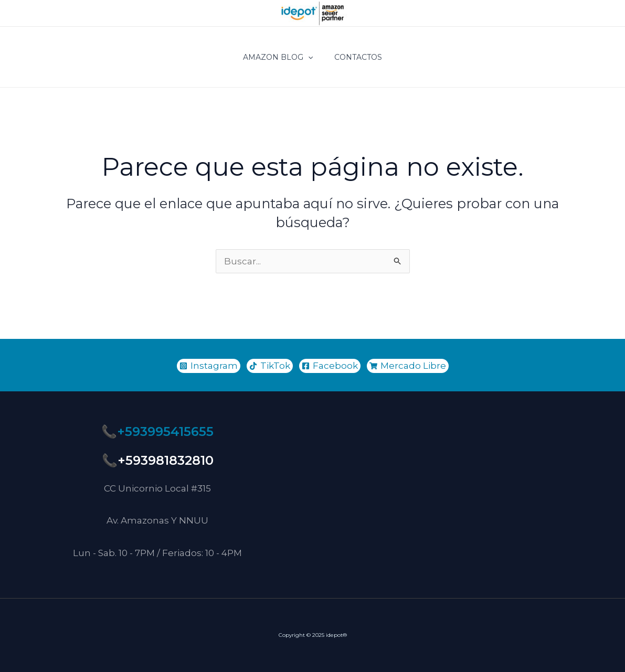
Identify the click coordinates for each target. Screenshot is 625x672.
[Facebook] (330, 366)
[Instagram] (209, 366)
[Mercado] (408, 366)
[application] (308, 57)
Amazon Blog (278, 57)
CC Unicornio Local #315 (157, 488)
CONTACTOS (358, 57)
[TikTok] (270, 366)
